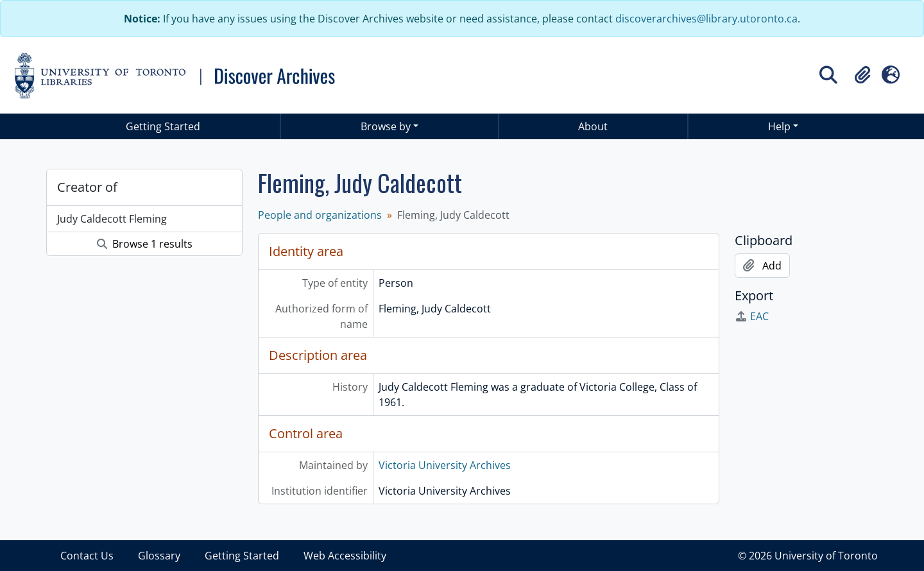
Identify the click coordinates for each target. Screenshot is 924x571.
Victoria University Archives (445, 465)
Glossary (159, 556)
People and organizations (320, 215)
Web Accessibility (345, 556)
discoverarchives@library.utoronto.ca (706, 19)
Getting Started (163, 126)
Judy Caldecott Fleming (112, 219)
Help (779, 126)
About (593, 126)
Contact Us (87, 556)
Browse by (386, 126)
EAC (752, 316)
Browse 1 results (145, 244)
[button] (862, 75)
